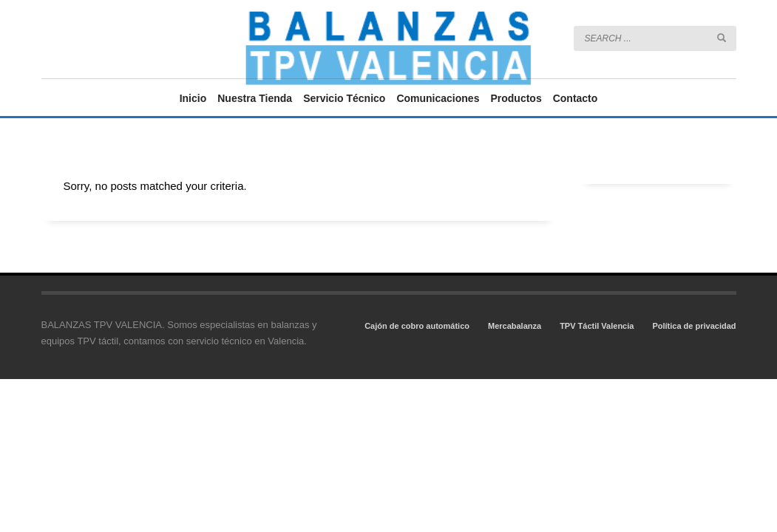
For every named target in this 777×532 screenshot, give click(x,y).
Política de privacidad (694, 326)
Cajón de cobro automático (417, 326)
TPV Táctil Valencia (597, 326)
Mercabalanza (515, 326)
